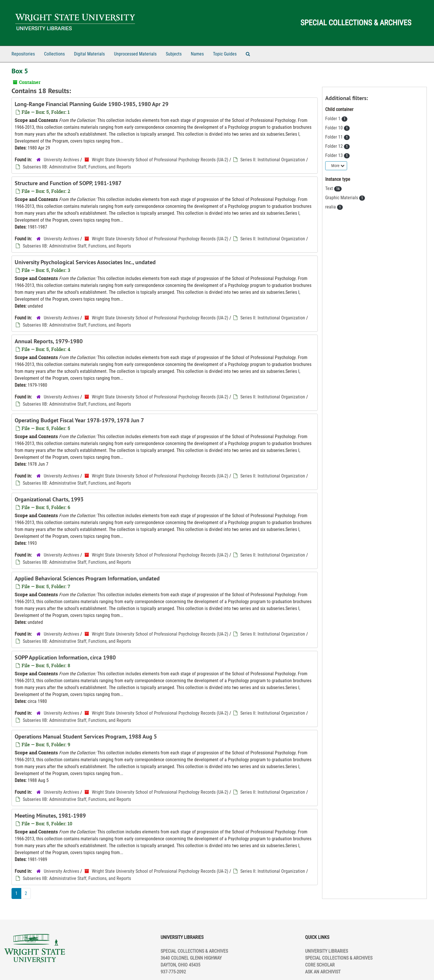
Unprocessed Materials (135, 54)
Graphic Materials (342, 198)
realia (331, 207)
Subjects (174, 54)
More (338, 166)
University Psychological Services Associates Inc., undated (85, 262)
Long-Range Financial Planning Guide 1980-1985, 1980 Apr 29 (92, 104)
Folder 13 (335, 155)
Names (197, 54)
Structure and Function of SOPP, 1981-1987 (68, 183)
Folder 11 (335, 137)
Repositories (23, 54)
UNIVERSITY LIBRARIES (327, 951)
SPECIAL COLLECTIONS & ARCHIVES (339, 958)
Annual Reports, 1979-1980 (49, 341)
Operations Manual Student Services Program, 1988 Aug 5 (86, 737)
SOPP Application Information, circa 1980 (65, 657)
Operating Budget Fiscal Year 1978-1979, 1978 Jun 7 (79, 420)
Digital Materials (89, 54)
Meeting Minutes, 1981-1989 (50, 816)
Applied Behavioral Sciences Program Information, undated (87, 578)
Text (330, 188)
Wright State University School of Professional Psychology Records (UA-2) (160, 160)
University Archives (61, 160)
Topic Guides (225, 54)
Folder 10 (335, 128)
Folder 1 (333, 119)
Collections (54, 54)
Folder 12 (335, 146)
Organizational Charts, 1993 (49, 499)
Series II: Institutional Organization (273, 160)
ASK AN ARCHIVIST (323, 972)
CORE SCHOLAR (320, 965)
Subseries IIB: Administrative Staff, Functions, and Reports (77, 167)
